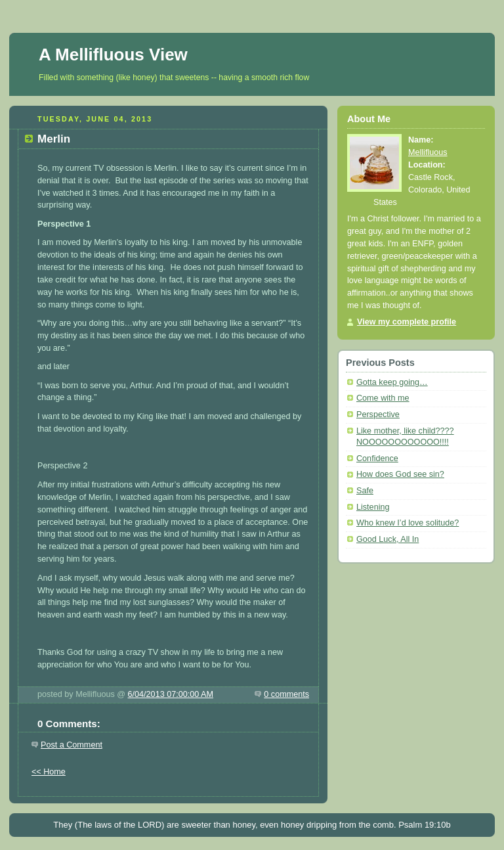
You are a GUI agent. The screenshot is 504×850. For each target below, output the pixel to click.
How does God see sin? (400, 474)
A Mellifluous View (113, 55)
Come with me (383, 398)
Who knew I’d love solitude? (408, 523)
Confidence (377, 459)
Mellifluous (428, 152)
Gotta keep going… (392, 382)
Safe (365, 491)
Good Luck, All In (388, 539)
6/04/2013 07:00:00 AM (171, 694)
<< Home (49, 772)
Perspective (378, 414)
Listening (373, 507)
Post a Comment (72, 745)
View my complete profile (407, 322)
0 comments (286, 694)
